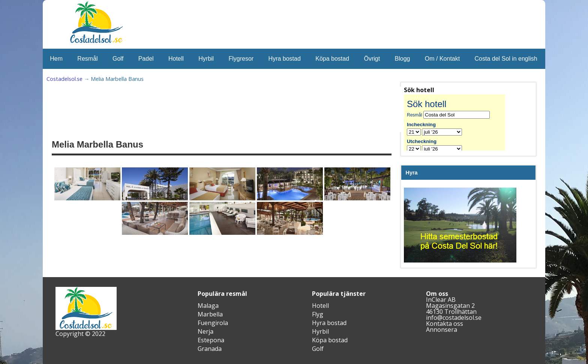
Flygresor (241, 59)
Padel (146, 59)
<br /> (460, 122)
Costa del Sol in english (506, 59)
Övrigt (372, 59)
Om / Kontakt (442, 59)
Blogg (403, 59)
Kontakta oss (445, 324)
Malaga (208, 306)
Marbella (210, 314)
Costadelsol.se (64, 79)
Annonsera (442, 330)
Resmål (87, 59)
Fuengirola (213, 323)
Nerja (205, 331)
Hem (56, 59)
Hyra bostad (285, 59)
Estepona (211, 340)
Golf (118, 59)
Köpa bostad (332, 59)
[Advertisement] (236, 109)
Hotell (176, 59)
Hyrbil (206, 59)
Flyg (318, 314)
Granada (210, 349)
